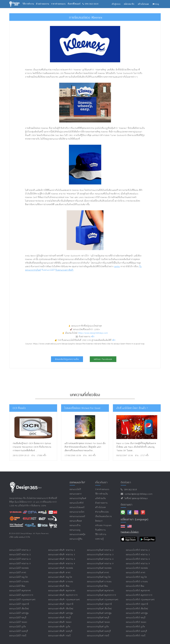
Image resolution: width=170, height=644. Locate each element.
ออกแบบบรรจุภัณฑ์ (78, 498)
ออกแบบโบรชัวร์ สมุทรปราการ (139, 595)
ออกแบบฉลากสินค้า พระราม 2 (62, 550)
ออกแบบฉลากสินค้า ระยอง (60, 622)
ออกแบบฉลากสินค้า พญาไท (60, 577)
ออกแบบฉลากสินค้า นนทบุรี (60, 631)
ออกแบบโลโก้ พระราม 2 (20, 550)
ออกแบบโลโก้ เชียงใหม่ (19, 609)
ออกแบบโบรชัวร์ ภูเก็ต (135, 627)
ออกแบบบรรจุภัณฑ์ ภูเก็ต (98, 627)
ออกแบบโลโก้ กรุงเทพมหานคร (22, 600)
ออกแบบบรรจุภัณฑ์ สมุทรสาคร (100, 591)
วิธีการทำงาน (29, 1)
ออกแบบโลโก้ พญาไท (19, 577)
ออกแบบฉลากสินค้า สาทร (59, 573)
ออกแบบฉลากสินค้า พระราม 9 (62, 564)
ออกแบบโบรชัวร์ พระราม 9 (138, 564)
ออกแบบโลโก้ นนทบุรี (19, 631)
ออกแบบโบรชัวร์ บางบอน (137, 582)
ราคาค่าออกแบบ (59, 1)
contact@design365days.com (138, 494)
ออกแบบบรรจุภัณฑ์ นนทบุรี (99, 631)
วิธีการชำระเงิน (102, 494)
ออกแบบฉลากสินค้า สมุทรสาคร (62, 591)
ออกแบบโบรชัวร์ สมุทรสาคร (138, 591)
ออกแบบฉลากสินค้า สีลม (59, 586)
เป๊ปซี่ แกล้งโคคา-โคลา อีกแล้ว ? (131, 408)
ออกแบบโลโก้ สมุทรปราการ (21, 595)
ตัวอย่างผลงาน (44, 1)
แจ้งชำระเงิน (101, 498)
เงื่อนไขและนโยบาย (104, 516)
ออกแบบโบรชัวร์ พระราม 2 (138, 550)
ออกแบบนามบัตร (77, 512)
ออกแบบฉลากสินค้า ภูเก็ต (59, 627)
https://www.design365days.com (93, 333)
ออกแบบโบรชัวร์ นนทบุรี (136, 631)
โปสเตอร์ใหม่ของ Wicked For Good (81, 408)
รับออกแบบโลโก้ (48, 270)
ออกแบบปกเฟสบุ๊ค (77, 534)
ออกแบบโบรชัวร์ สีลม (135, 586)
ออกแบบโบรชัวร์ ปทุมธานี (137, 604)
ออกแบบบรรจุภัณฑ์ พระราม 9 (100, 564)
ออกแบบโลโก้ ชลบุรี (18, 618)
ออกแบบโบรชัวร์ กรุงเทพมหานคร (140, 600)
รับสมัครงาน (100, 530)
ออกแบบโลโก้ (75, 489)
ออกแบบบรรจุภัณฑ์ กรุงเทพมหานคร (103, 600)
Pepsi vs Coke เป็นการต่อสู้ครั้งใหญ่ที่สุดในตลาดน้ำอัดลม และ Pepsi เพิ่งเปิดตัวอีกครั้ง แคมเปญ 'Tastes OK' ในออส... (136, 447)
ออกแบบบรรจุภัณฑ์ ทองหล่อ (99, 568)
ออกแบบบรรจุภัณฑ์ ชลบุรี (98, 618)
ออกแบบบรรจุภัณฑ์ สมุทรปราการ (102, 595)
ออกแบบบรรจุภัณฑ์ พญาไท (99, 577)
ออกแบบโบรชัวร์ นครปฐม (137, 613)
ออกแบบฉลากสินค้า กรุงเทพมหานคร (64, 600)
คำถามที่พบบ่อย (102, 512)
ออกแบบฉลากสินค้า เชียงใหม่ (61, 609)
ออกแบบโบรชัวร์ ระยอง (136, 622)
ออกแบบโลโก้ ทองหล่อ (19, 568)
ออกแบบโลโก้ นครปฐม (19, 613)
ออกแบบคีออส (76, 521)
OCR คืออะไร (19, 408)
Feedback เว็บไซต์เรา (130, 532)
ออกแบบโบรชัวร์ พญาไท (136, 577)
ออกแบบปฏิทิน (76, 539)
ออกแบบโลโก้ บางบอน (19, 582)
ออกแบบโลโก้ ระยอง (18, 622)
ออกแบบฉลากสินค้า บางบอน (61, 582)
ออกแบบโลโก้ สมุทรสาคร (20, 591)
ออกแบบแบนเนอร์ (77, 516)
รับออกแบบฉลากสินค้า (64, 270)
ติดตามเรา (127, 505)
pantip (117, 267)
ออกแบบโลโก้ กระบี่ (18, 636)
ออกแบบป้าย (75, 525)
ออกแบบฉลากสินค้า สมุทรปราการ (63, 595)
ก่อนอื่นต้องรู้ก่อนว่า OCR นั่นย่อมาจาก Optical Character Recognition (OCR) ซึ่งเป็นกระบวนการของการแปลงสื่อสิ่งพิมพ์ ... (32, 447)
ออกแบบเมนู (75, 530)
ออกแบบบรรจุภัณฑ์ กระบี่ (98, 636)
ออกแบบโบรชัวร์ (77, 503)
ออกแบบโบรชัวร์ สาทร (136, 573)
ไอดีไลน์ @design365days (135, 498)
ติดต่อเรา (99, 521)
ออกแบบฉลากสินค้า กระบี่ (59, 636)
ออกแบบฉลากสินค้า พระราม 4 (62, 559)
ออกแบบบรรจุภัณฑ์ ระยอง (98, 622)
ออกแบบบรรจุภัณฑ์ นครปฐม (99, 613)
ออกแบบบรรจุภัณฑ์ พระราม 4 (100, 559)
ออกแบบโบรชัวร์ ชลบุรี (136, 618)
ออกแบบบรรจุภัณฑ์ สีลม (98, 586)
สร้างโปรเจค (100, 507)
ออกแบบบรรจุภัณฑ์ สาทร (98, 573)
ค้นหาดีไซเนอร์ (75, 1)
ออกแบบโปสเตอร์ (77, 507)
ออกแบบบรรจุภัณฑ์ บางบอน (99, 582)
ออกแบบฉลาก (76, 494)
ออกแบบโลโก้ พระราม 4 (20, 559)
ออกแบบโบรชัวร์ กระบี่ (136, 636)
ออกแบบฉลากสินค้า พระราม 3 (62, 555)
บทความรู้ (99, 539)
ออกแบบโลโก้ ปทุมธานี (19, 604)
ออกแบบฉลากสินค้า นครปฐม (61, 613)
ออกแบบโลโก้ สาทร (18, 573)
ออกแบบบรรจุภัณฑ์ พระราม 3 (100, 555)
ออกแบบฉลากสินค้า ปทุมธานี (61, 604)
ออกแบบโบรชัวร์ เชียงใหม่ (137, 609)
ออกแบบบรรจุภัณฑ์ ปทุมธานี (99, 604)
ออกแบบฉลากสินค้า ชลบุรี (59, 618)
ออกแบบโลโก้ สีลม (17, 586)
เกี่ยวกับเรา (101, 482)
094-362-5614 (90, 1)
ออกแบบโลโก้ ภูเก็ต (18, 627)
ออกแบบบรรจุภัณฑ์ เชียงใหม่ (99, 609)
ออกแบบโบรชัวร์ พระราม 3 (138, 555)
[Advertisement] (60, 294)
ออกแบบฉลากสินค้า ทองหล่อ (61, 568)
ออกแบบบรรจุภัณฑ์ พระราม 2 (100, 550)
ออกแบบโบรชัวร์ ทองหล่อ (137, 568)
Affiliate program (103, 525)
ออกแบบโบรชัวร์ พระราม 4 (138, 559)
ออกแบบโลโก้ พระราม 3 (20, 555)
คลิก (93, 337)
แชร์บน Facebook (103, 359)
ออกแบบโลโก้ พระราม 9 (20, 564)
